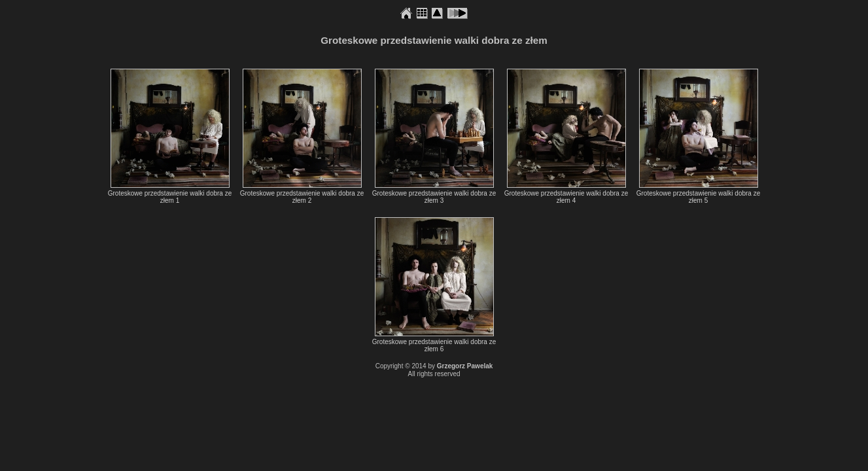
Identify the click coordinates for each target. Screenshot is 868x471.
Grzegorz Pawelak (465, 366)
